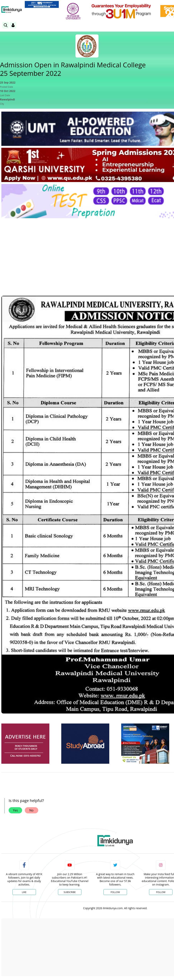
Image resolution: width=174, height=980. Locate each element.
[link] (42, 4)
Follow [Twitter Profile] (115, 892)
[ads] (25, 744)
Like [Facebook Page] (24, 892)
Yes (15, 810)
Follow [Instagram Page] (161, 892)
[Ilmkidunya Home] (12, 10)
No (31, 810)
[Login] (13, 25)
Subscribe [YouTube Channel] (70, 892)
